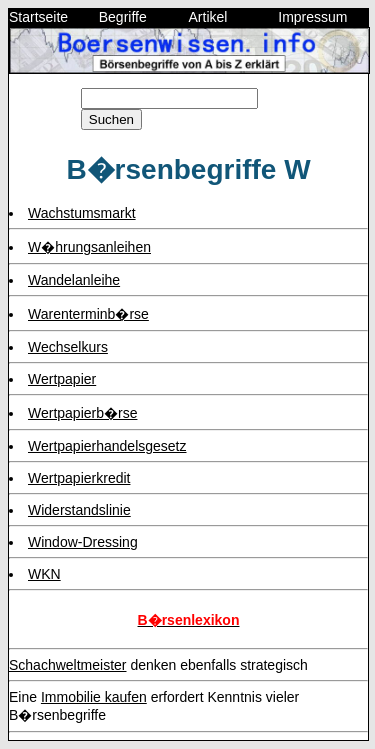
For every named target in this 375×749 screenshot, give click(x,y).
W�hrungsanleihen (89, 247)
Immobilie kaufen (94, 697)
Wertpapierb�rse (82, 413)
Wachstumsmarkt (82, 213)
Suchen (111, 119)
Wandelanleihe (74, 280)
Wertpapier (62, 379)
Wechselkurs (68, 347)
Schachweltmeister (68, 665)
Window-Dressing (83, 542)
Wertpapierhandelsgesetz (107, 446)
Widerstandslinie (79, 510)
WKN (44, 574)
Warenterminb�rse (88, 314)
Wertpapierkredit (79, 478)
